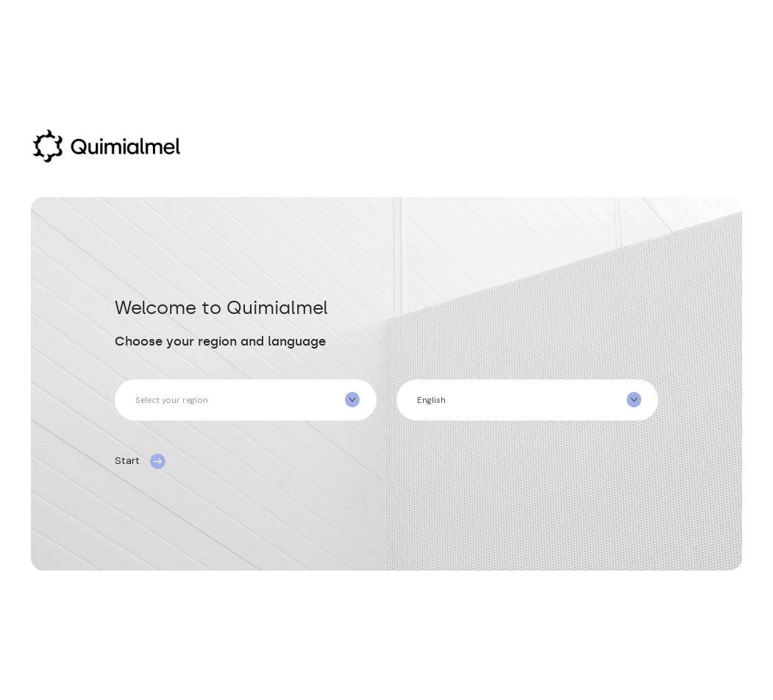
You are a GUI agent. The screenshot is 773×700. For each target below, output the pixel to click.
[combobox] (245, 400)
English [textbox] (431, 400)
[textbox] (245, 400)
